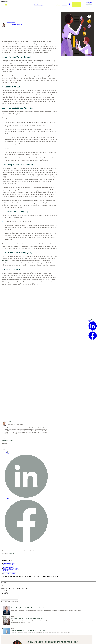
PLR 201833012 (7, 261)
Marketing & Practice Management (11, 570)
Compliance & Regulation (9, 563)
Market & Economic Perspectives (11, 568)
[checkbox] (48, 592)
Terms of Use (11, 553)
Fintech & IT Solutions (8, 567)
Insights (58, 5)
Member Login (89, 2)
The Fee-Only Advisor (8, 571)
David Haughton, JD (11, 22)
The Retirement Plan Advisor (10, 572)
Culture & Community (8, 565)
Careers (87, 5)
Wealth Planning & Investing (18, 24)
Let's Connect (76, 4)
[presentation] (9, 597)
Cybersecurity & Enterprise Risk (10, 566)
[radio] (50, 591)
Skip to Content (4, 1)
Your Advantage (38, 5)
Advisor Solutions (49, 5)
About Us (64, 5)
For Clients (88, 4)
